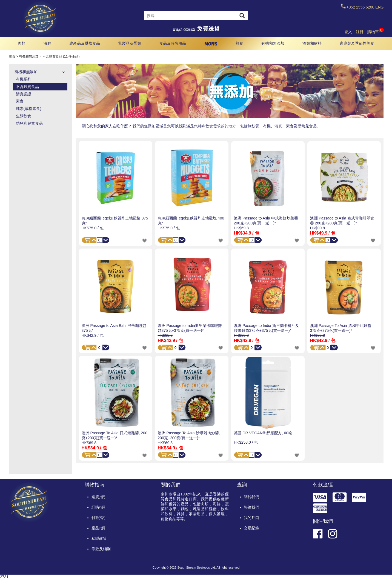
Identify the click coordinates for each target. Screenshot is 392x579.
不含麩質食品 (27, 87)
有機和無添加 (273, 43)
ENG (379, 7)
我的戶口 (251, 518)
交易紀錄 (251, 528)
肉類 (22, 43)
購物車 (376, 32)
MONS (211, 44)
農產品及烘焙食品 (85, 43)
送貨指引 (99, 497)
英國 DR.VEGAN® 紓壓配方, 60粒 (263, 433)
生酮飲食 (24, 116)
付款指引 (99, 518)
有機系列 (24, 79)
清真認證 (24, 94)
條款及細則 (101, 549)
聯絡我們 (251, 507)
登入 (348, 32)
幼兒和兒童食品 (29, 123)
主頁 (12, 56)
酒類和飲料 (312, 43)
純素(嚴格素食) (29, 109)
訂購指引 (99, 507)
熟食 (239, 43)
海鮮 (47, 43)
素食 (20, 101)
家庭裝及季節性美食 (357, 43)
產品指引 (99, 528)
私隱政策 (99, 538)
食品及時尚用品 (173, 43)
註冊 (360, 32)
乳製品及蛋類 (130, 43)
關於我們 (251, 497)
